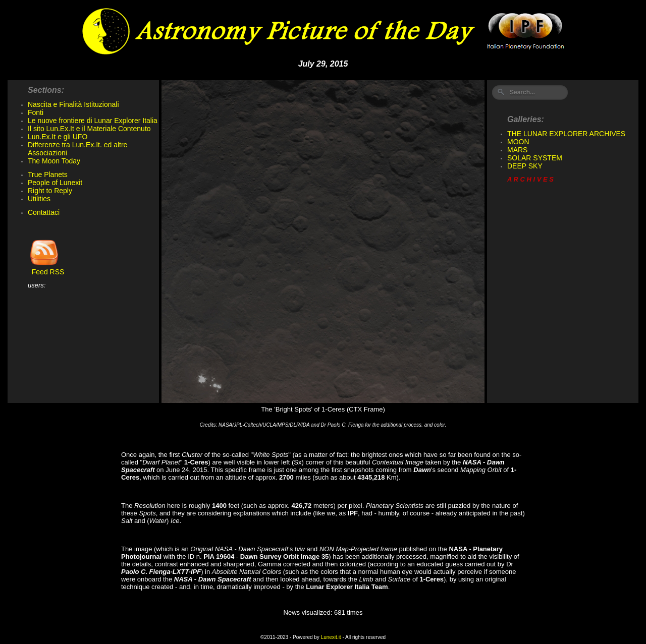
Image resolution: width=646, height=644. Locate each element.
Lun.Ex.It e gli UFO (58, 137)
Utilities (39, 199)
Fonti (36, 112)
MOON (518, 142)
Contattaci (44, 212)
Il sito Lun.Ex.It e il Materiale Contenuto (89, 129)
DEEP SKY (525, 166)
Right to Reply (50, 191)
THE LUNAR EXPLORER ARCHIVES (566, 134)
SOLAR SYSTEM (535, 158)
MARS (517, 150)
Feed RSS (46, 269)
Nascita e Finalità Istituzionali (73, 104)
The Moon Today (54, 161)
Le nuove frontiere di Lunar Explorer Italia (93, 121)
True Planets (48, 174)
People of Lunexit (55, 183)
